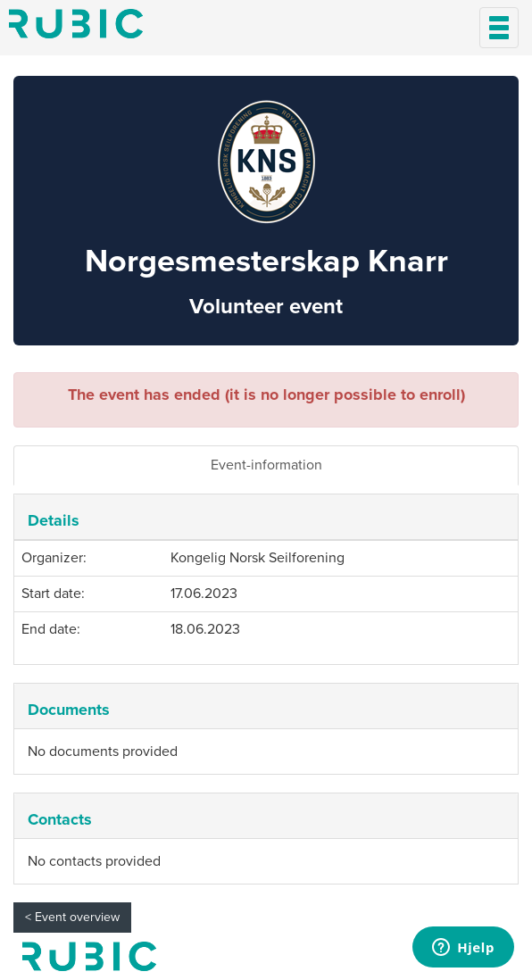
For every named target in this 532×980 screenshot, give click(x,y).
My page (89, 956)
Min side (76, 24)
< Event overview (72, 917)
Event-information (266, 465)
